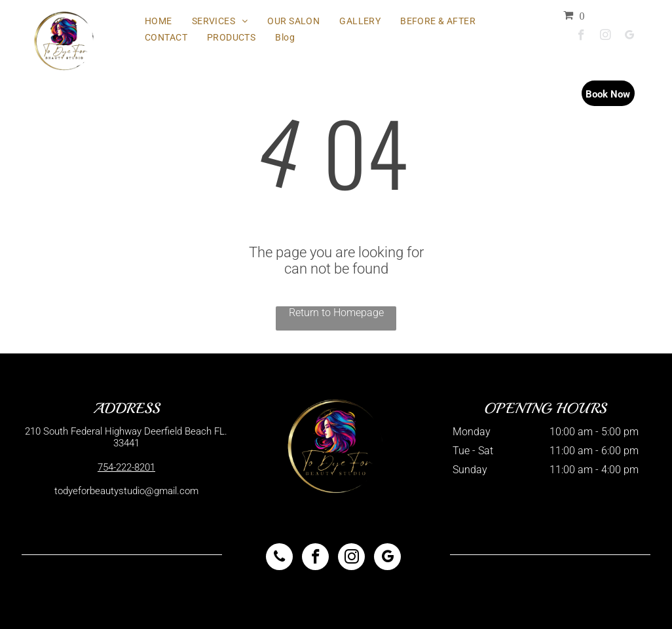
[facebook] (581, 37)
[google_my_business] (630, 37)
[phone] (279, 558)
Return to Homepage (336, 313)
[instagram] (606, 37)
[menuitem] (159, 21)
